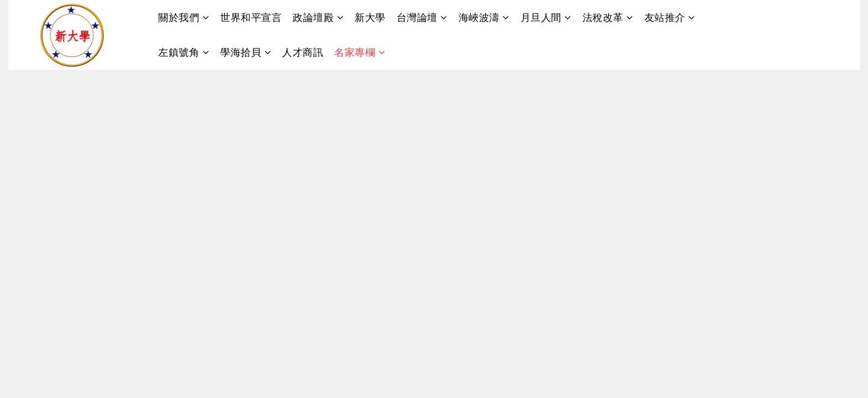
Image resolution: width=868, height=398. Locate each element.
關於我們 (179, 17)
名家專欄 (355, 52)
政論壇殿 (313, 17)
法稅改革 (603, 17)
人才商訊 (303, 52)
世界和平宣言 (251, 17)
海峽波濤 (479, 17)
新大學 (370, 17)
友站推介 (665, 17)
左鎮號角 (179, 52)
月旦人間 (541, 17)
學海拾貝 (241, 52)
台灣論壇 (417, 17)
